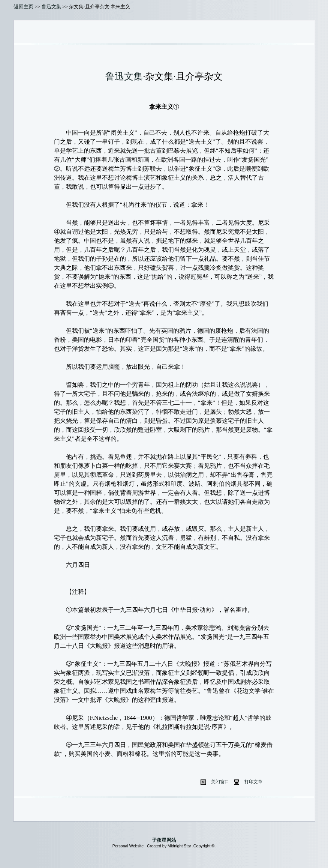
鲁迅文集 (51, 7)
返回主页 (24, 7)
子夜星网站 (164, 840)
